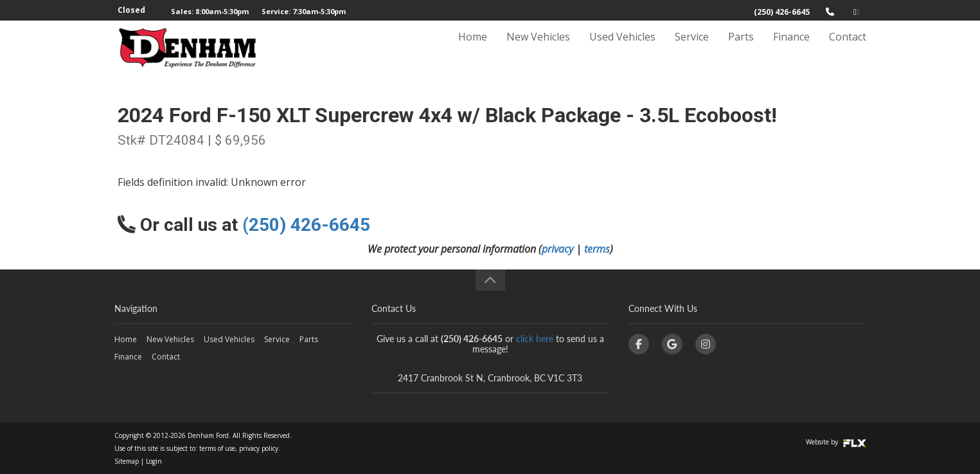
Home (473, 50)
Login (154, 461)
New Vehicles (538, 50)
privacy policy (259, 448)
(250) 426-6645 (782, 12)
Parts (741, 50)
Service (692, 50)
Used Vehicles (622, 50)
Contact (848, 50)
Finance (791, 50)
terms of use (217, 448)
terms (597, 249)
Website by (836, 442)
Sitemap (127, 461)
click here (535, 339)
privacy (557, 249)
